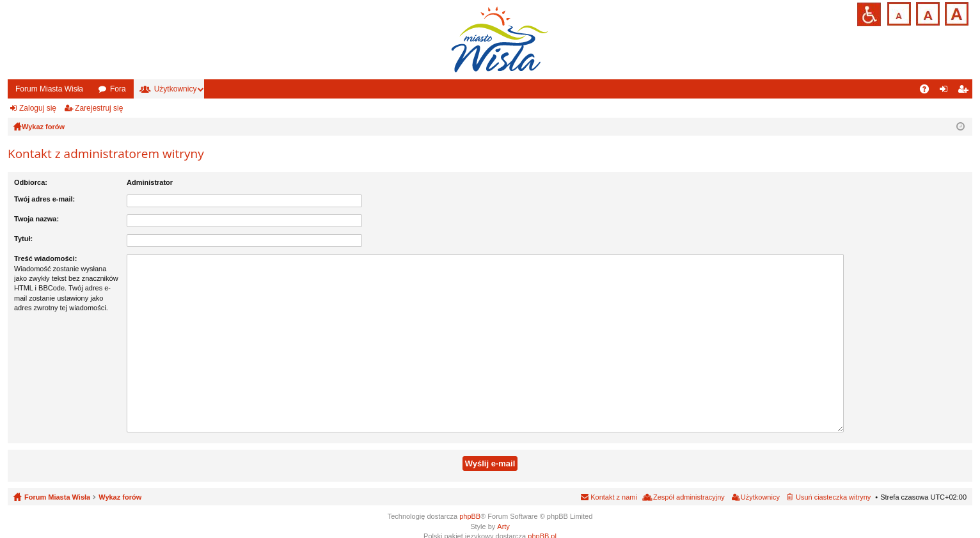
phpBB (470, 502)
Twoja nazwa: (36, 219)
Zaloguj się (38, 108)
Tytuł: (23, 239)
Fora (118, 89)
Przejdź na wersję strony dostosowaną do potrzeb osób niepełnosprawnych (869, 14)
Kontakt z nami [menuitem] (614, 483)
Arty (503, 512)
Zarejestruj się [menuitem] (965, 91)
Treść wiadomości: (45, 258)
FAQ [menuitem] (929, 91)
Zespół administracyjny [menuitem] (689, 483)
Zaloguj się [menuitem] (946, 91)
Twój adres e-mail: (44, 199)
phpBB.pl (542, 521)
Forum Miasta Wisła (49, 89)
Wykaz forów (120, 483)
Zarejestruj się (99, 108)
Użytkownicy (176, 89)
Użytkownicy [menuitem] (760, 483)
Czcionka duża (955, 12)
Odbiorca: (31, 182)
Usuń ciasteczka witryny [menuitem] (833, 483)
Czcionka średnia (927, 12)
